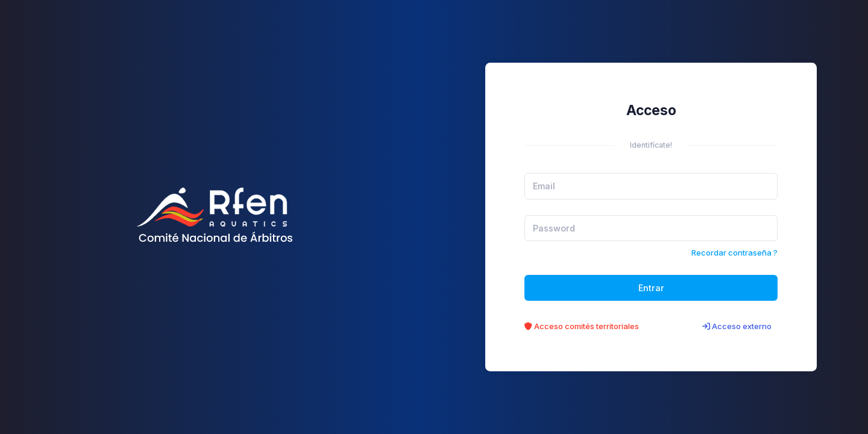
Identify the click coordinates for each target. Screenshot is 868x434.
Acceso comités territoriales (582, 326)
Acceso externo (737, 326)
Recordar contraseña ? (734, 253)
